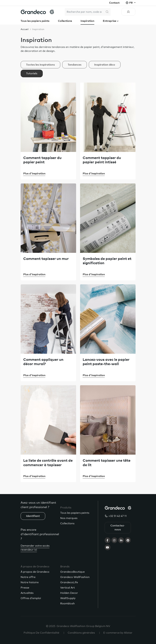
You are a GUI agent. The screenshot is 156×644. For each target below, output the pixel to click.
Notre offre (28, 577)
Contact (114, 3)
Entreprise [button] (110, 21)
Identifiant (33, 516)
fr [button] (131, 3)
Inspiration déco (105, 65)
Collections (65, 21)
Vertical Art (68, 588)
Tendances (75, 65)
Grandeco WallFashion (75, 577)
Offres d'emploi (31, 598)
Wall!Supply (68, 598)
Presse (25, 588)
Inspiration (87, 21)
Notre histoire (30, 582)
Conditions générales (81, 633)
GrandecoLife (69, 582)
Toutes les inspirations (40, 65)
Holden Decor (69, 593)
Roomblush (68, 604)
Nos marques (69, 518)
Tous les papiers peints (35, 21)
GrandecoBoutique (72, 572)
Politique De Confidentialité (41, 633)
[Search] (84, 12)
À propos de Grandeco (35, 572)
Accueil (25, 29)
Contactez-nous (118, 528)
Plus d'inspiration (34, 174)
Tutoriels (32, 73)
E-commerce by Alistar (118, 633)
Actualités (27, 593)
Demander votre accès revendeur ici (35, 548)
